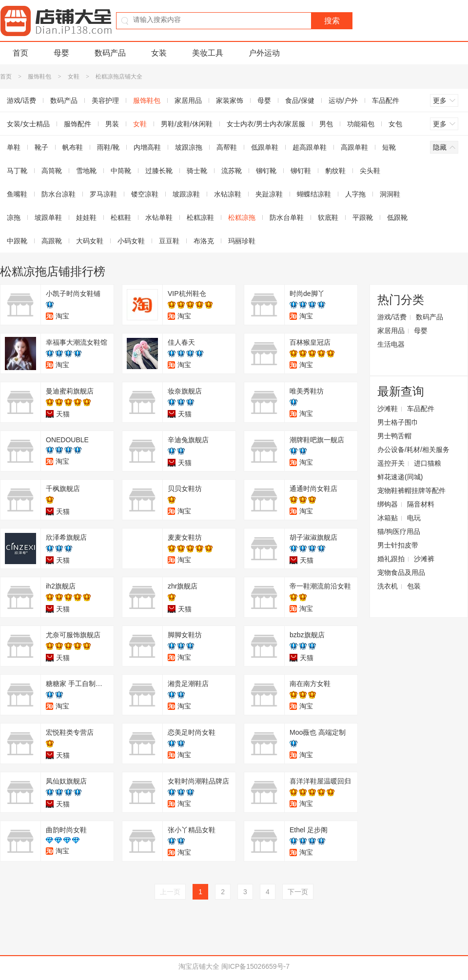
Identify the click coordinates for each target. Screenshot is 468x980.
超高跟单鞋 (310, 147)
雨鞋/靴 (108, 147)
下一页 (298, 892)
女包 (395, 124)
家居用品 (188, 100)
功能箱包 (361, 124)
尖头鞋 (370, 171)
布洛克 (204, 241)
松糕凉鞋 (200, 217)
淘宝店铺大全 (199, 966)
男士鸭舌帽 (394, 436)
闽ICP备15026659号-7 (255, 966)
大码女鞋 (90, 241)
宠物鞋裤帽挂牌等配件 (411, 490)
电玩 (414, 518)
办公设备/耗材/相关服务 (413, 450)
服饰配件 (78, 124)
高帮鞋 (227, 147)
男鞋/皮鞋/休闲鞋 (187, 124)
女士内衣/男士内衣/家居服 (266, 124)
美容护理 (105, 100)
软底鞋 (328, 217)
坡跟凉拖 (189, 147)
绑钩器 (388, 504)
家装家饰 (230, 100)
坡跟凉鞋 (186, 194)
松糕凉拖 (242, 217)
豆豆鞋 (169, 241)
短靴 (389, 147)
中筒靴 (121, 171)
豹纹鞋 (335, 171)
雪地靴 (86, 171)
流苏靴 (232, 171)
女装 (159, 53)
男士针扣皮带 (398, 545)
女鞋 (74, 77)
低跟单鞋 (265, 147)
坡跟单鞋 (48, 217)
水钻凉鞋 (228, 194)
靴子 (41, 147)
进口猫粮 (428, 463)
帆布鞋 (73, 147)
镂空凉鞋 (145, 194)
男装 (112, 124)
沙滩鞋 (388, 409)
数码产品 (110, 53)
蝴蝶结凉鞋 (314, 194)
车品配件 (386, 100)
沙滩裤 (424, 559)
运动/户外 (343, 100)
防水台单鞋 (287, 217)
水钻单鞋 (159, 217)
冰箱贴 (388, 518)
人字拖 (355, 194)
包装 (414, 586)
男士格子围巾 (398, 422)
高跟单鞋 (354, 147)
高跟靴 (52, 241)
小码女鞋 (131, 241)
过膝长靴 (159, 171)
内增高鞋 (147, 147)
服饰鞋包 (39, 77)
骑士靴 (197, 171)
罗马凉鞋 (103, 194)
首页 (20, 53)
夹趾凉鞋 (269, 194)
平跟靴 (363, 217)
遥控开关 (391, 463)
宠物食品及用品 (401, 572)
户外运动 (264, 53)
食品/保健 (300, 100)
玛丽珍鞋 (242, 241)
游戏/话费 (392, 317)
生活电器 (391, 344)
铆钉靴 (266, 171)
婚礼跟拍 (391, 559)
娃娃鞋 (86, 217)
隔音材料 (421, 504)
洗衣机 (388, 586)
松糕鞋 (121, 217)
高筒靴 (52, 171)
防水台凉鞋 (58, 194)
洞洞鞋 (390, 194)
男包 (326, 124)
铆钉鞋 (301, 171)
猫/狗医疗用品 (399, 531)
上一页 (170, 892)
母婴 (61, 53)
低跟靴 (397, 217)
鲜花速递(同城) (400, 477)
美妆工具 (208, 53)
